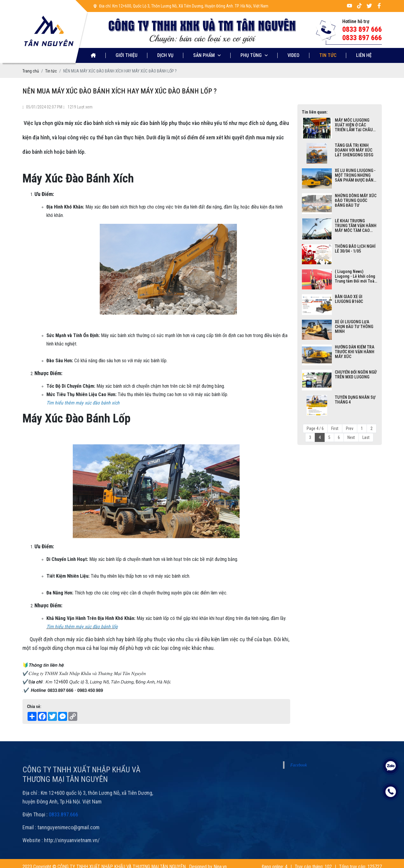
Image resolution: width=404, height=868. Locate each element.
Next (351, 437)
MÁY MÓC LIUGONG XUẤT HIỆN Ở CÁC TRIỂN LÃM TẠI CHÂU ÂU (354, 125)
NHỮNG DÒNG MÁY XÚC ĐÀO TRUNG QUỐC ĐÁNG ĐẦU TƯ (356, 200)
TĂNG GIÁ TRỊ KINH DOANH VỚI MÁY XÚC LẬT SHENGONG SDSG (354, 150)
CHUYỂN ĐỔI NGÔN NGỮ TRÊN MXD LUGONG (356, 375)
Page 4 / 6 (315, 428)
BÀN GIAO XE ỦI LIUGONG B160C (349, 299)
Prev (350, 428)
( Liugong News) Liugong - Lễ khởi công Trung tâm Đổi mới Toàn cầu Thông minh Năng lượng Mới (356, 276)
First (335, 428)
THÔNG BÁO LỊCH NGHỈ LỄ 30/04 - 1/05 (355, 249)
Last (366, 437)
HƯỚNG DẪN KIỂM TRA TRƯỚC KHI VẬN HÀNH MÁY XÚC (355, 352)
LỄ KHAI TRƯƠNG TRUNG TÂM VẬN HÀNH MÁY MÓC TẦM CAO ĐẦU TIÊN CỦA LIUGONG (356, 226)
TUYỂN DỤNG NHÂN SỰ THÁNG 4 (355, 400)
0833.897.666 (63, 839)
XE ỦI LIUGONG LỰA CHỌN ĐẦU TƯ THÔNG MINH (354, 327)
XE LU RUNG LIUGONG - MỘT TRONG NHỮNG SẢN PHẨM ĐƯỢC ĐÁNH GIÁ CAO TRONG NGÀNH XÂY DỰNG (355, 175)
